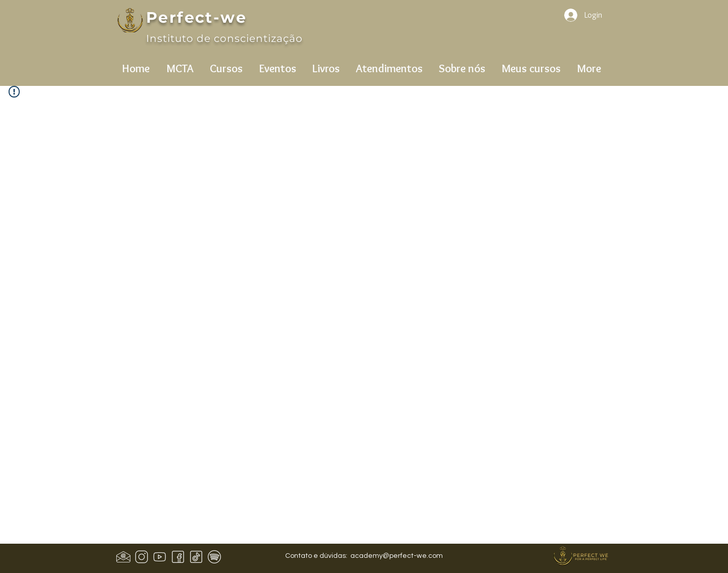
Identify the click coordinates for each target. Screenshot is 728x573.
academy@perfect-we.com (397, 556)
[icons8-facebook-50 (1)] (178, 557)
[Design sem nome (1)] (123, 557)
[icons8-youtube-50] (160, 557)
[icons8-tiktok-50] (196, 557)
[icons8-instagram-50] (142, 557)
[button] (180, 64)
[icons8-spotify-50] (214, 557)
